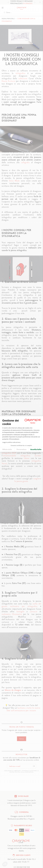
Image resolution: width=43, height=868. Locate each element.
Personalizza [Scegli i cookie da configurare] (21, 450)
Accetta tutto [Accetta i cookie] (36, 450)
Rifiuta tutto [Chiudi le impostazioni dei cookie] (7, 450)
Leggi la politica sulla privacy (11, 442)
